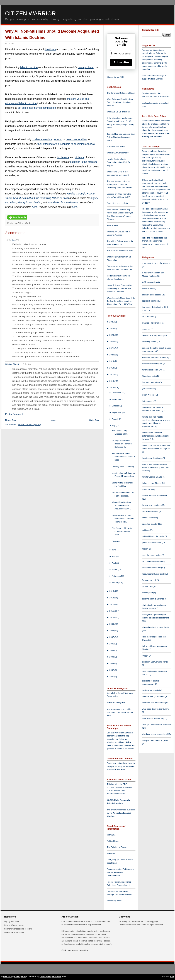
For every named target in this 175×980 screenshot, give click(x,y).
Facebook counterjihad (152, 363)
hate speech (148, 401)
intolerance (63, 157)
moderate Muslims (42, 139)
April (114, 563)
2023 (112, 335)
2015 (112, 387)
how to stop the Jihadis (153, 458)
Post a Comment (14, 414)
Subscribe (121, 62)
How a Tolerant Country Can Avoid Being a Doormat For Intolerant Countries (119, 288)
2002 (112, 670)
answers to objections (152, 295)
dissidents (50, 49)
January (116, 583)
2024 (112, 328)
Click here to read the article (75, 950)
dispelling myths (150, 342)
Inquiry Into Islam (12, 922)
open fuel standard (151, 524)
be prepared (148, 317)
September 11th (150, 580)
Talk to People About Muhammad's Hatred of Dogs (124, 457)
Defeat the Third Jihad (14, 932)
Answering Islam (114, 901)
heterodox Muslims (76, 139)
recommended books (152, 561)
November (117, 399)
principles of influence (152, 543)
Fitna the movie (149, 376)
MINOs (58, 139)
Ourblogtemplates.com (50, 976)
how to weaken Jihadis (152, 477)
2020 (112, 355)
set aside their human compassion (37, 108)
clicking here (148, 56)
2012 (112, 604)
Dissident (116, 541)
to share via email (150, 690)
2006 (112, 644)
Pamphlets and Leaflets (117, 203)
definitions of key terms (153, 335)
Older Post (94, 420)
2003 (112, 663)
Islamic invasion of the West (154, 496)
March (115, 570)
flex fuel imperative (151, 382)
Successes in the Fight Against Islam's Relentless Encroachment (120, 872)
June (114, 550)
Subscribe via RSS (116, 77)
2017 (112, 374)
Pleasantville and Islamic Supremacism (82, 925)
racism (145, 549)
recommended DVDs (152, 568)
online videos (148, 518)
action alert (147, 288)
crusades (146, 329)
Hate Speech (113, 225)
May (114, 556)
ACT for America (150, 282)
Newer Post (11, 420)
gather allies (148, 389)
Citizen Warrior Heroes (14, 925)
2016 (112, 381)
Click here (120, 770)
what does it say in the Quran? (156, 709)
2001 (112, 677)
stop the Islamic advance (153, 599)
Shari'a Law (148, 586)
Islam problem (86, 67)
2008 (112, 631)
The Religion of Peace (117, 847)
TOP (172, 976)
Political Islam (113, 841)
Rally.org (160, 53)
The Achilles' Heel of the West (120, 251)
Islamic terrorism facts (152, 505)
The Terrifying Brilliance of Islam (121, 93)
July (114, 425)
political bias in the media (154, 536)
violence (79, 157)
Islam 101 (111, 835)
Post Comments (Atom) (30, 425)
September (117, 412)
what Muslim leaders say (153, 718)
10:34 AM (26, 364)
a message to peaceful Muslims (156, 263)
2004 (112, 657)
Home (53, 420)
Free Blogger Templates (15, 976)
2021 (112, 348)
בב (13, 240)
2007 (112, 637)
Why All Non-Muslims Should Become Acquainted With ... (122, 505)
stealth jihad (148, 593)
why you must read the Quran (155, 740)
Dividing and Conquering (123, 466)
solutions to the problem (83, 162)
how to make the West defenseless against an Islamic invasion (156, 436)
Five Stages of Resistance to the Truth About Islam (123, 531)
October (116, 406)
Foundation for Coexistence (63, 203)
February (116, 576)
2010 (112, 617)
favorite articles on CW (152, 370)
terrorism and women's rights (155, 662)
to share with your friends (154, 697)
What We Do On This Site (118, 112)
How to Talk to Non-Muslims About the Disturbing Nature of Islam (156, 468)
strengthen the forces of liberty (156, 627)
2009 (112, 624)
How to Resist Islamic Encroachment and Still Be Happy (119, 162)
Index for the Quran (116, 703)
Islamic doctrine (29, 67)
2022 (112, 341)
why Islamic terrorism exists (155, 734)
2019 (112, 361)
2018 (112, 368)
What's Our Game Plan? (118, 153)
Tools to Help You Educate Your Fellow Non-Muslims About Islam (121, 137)
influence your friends (152, 483)
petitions (146, 530)
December (117, 393)
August (115, 419)
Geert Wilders (149, 395)
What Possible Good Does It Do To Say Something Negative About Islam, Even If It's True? (121, 301)
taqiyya (146, 203)
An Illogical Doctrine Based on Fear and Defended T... (122, 444)
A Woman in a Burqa (116, 147)
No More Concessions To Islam (18, 929)
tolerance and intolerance (154, 703)
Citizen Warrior (30, 13)
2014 (112, 591)
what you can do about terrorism (156, 725)
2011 (112, 611)
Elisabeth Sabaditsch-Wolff (154, 357)
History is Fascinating (29, 203)
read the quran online (152, 555)
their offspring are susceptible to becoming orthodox (66, 144)
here (35, 207)
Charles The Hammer (152, 323)
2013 (112, 598)
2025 (112, 322)
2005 (112, 650)
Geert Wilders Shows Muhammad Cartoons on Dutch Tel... (123, 519)
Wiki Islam (111, 853)
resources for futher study (154, 574)
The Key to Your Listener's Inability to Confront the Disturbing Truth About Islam (119, 184)
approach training (150, 301)
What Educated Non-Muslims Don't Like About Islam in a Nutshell (120, 102)
